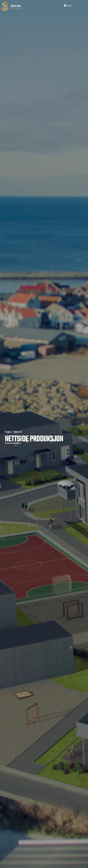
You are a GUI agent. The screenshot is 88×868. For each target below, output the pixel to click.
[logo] (12, 6)
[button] (68, 6)
